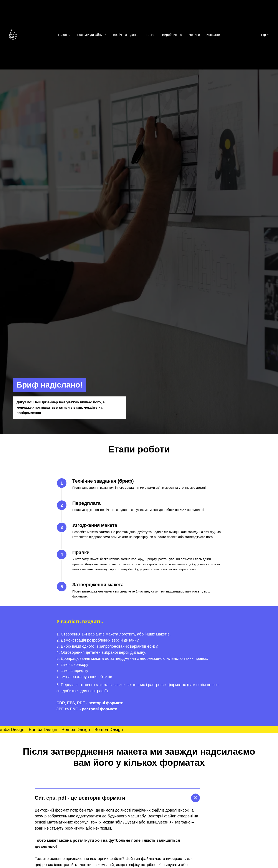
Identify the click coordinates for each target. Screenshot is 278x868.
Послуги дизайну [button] (90, 35)
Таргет (151, 35)
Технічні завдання (126, 35)
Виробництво (172, 35)
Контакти (213, 35)
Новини (194, 35)
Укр (263, 35)
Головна (64, 35)
